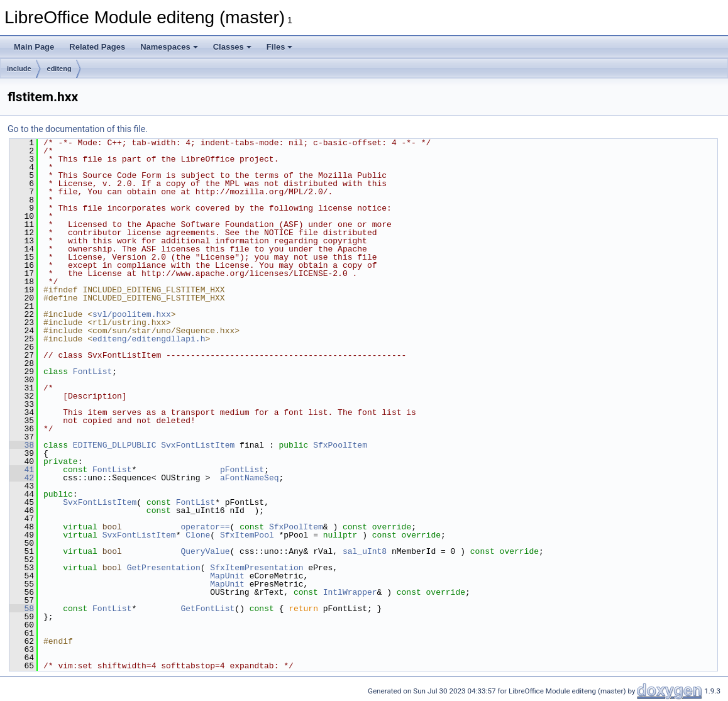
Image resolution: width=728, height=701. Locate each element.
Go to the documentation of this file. (78, 129)
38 (22, 445)
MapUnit (227, 576)
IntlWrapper (350, 592)
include (19, 69)
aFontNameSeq (250, 478)
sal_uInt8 (365, 551)
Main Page (34, 47)
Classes (232, 47)
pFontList (242, 470)
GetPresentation (164, 568)
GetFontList (207, 609)
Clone (198, 535)
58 (22, 609)
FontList (92, 372)
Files (280, 47)
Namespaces (169, 47)
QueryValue (205, 551)
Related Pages (97, 47)
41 (22, 470)
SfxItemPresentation (256, 568)
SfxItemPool (247, 535)
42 (22, 478)
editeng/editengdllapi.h (149, 339)
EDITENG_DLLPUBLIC (115, 445)
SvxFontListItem (198, 445)
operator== (205, 527)
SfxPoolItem (340, 445)
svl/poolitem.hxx (132, 314)
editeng (59, 69)
